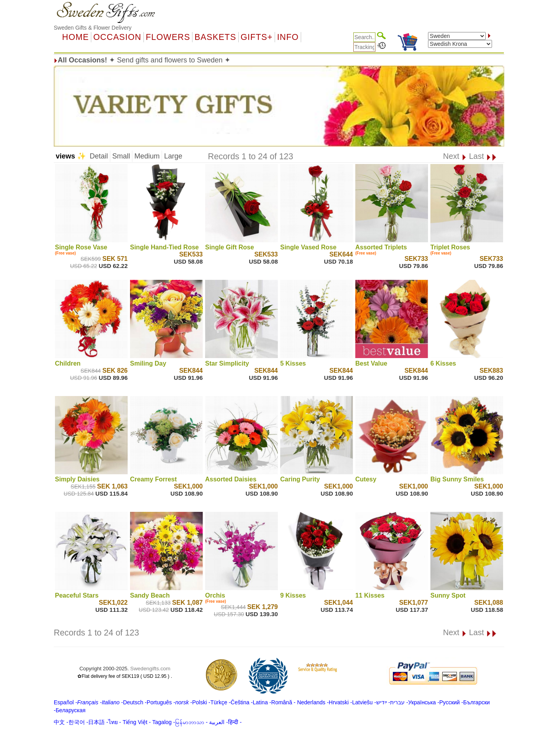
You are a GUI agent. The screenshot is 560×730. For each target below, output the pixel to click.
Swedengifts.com (151, 669)
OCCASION (117, 37)
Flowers (168, 37)
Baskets (215, 37)
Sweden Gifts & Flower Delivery (93, 28)
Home (75, 37)
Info (288, 37)
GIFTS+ (257, 37)
